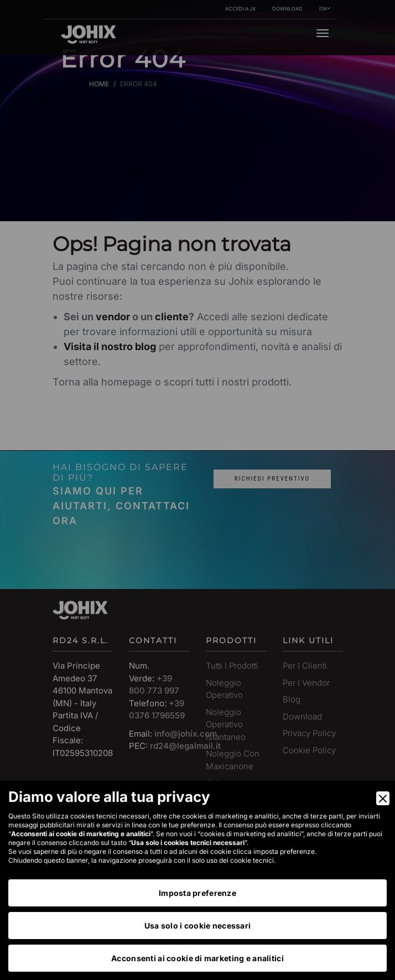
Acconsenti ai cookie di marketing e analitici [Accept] (197, 958)
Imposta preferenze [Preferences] (197, 893)
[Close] (383, 798)
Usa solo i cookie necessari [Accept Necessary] (198, 926)
